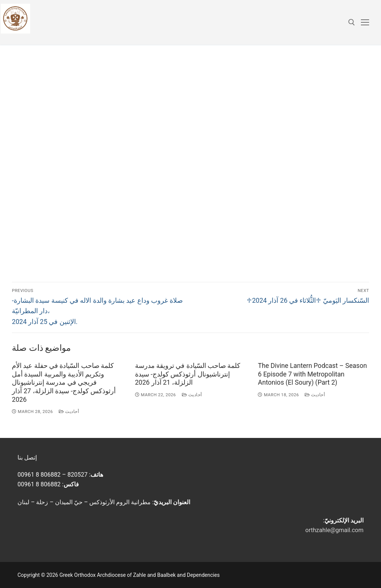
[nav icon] (365, 22)
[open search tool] (352, 22)
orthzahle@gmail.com (334, 530)
